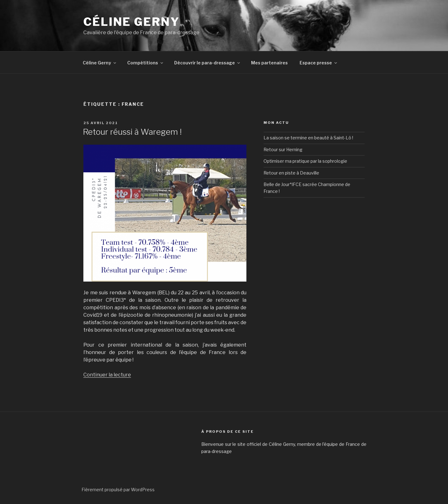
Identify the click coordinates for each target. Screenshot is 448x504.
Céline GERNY (132, 22)
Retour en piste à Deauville (291, 173)
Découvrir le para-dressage (208, 63)
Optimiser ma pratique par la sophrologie (305, 161)
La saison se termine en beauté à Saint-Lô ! (308, 138)
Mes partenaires (269, 63)
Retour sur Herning (283, 149)
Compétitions (146, 63)
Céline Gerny (100, 63)
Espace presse (319, 63)
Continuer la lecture (107, 375)
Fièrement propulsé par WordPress (118, 490)
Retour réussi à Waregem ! (132, 132)
